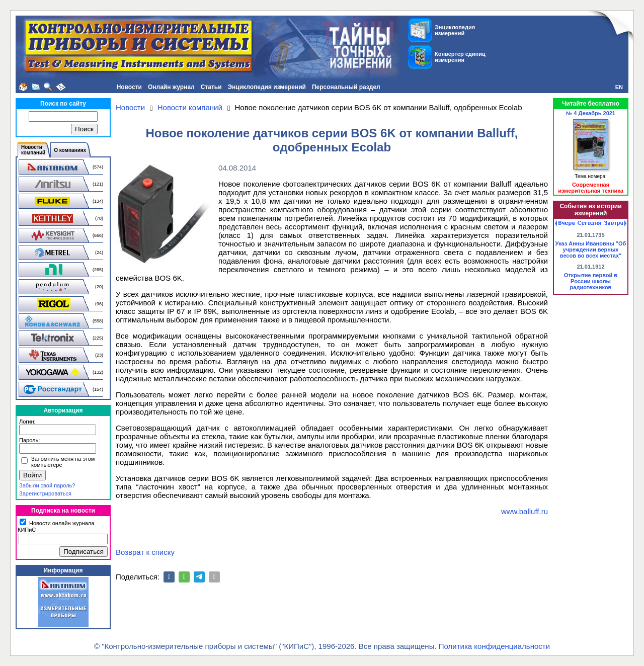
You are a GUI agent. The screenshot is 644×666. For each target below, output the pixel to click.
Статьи (211, 87)
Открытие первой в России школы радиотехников (591, 281)
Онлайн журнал (171, 87)
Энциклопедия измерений (267, 87)
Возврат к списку (145, 552)
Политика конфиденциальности (494, 646)
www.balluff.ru (525, 511)
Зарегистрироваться (45, 493)
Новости (129, 87)
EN (619, 87)
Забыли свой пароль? (47, 485)
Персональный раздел (346, 87)
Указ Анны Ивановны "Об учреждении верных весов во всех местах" (591, 249)
